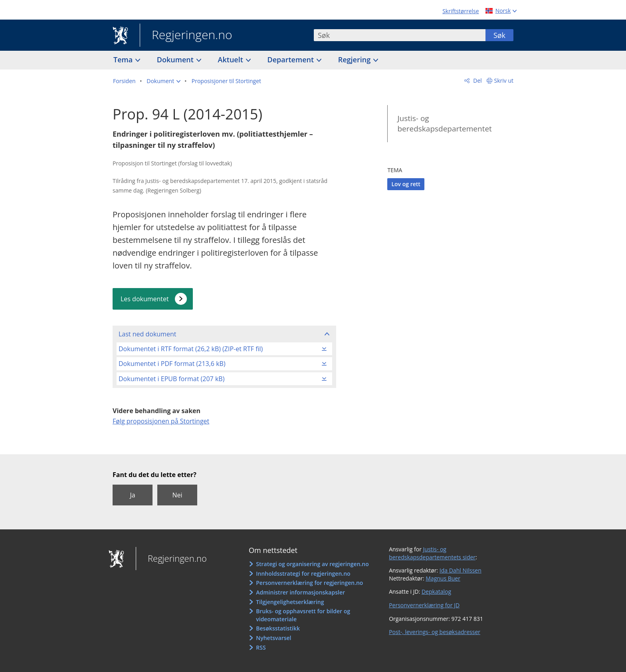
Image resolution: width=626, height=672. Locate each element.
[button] (163, 81)
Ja (132, 495)
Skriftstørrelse (461, 11)
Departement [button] (292, 60)
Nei (177, 495)
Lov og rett (406, 184)
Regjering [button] (355, 60)
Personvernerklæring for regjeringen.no (309, 583)
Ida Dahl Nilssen (461, 570)
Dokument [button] (176, 60)
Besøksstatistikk (278, 628)
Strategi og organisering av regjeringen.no (312, 564)
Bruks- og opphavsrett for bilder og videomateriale (303, 615)
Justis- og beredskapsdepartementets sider (432, 553)
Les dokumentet (145, 299)
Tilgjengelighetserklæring (290, 602)
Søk (499, 35)
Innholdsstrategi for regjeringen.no (303, 574)
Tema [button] (124, 60)
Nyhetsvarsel (273, 638)
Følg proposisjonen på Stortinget (161, 421)
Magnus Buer (443, 578)
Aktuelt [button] (232, 60)
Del (477, 81)
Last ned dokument (147, 334)
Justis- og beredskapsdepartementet (444, 124)
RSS (261, 647)
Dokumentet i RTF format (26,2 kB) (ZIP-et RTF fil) (191, 349)
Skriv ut (504, 81)
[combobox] (400, 35)
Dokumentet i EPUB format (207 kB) (171, 379)
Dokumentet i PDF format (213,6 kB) (172, 364)
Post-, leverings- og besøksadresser (435, 632)
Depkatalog (436, 591)
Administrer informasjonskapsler (300, 592)
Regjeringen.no (186, 36)
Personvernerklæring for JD (424, 605)
